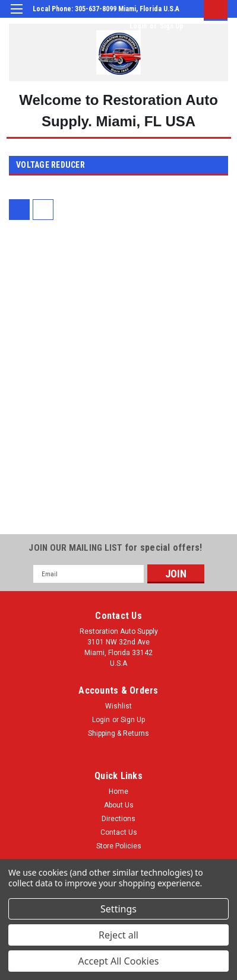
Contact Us (119, 832)
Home (118, 791)
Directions (118, 819)
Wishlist (118, 706)
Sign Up (172, 26)
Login (138, 26)
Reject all (118, 935)
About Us (119, 805)
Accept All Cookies (119, 961)
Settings (118, 909)
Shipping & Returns (118, 733)
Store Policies (119, 846)
